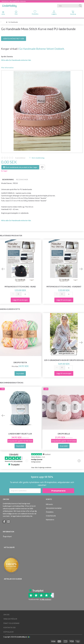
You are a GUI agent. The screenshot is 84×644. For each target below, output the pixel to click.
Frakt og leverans (11, 623)
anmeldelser (20, 158)
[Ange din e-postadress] (25, 491)
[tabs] (73, 13)
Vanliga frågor (10, 619)
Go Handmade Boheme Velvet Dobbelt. (42, 49)
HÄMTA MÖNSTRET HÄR (14, 39)
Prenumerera (58, 491)
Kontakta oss (9, 628)
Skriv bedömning (38, 158)
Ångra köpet (7, 536)
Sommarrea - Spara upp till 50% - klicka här (14, 1)
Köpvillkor (8, 632)
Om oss (6, 615)
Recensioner (22, 179)
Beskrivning (8, 179)
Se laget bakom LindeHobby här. (22, 516)
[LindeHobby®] (9, 5)
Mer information (7, 67)
